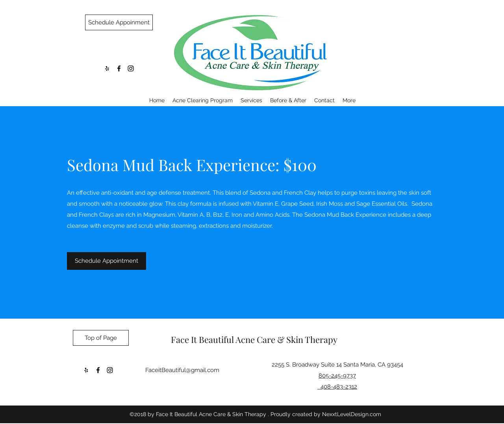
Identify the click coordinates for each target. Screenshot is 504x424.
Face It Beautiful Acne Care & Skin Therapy (254, 339)
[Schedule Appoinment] (119, 22)
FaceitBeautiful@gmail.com (182, 370)
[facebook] (119, 68)
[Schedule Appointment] (107, 261)
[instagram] (131, 68)
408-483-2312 (337, 387)
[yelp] (107, 68)
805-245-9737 (337, 376)
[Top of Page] (101, 338)
